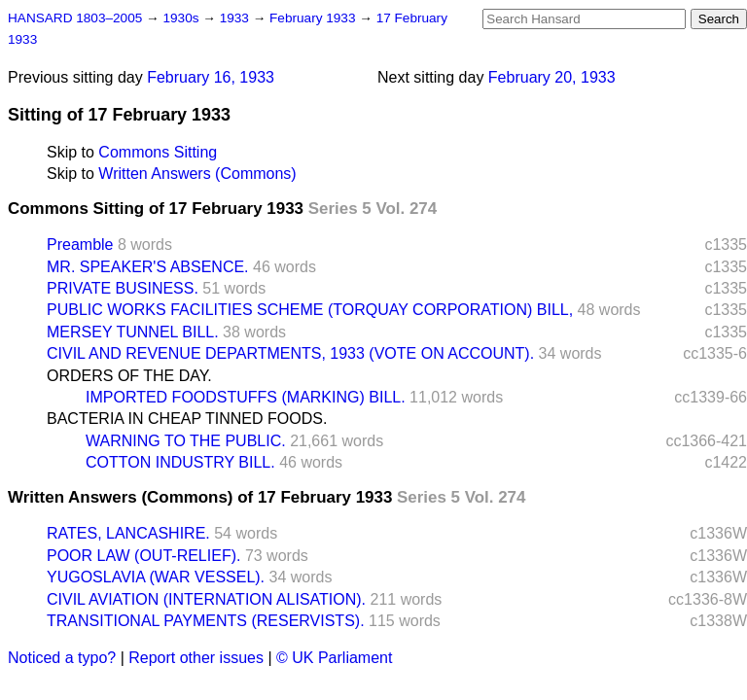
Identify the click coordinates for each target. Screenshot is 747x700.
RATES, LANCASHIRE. (128, 533)
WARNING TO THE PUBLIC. (186, 441)
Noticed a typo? (62, 658)
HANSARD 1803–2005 (75, 18)
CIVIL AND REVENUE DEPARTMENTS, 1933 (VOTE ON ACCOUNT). (290, 353)
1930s (182, 18)
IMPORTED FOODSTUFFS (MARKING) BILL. (246, 397)
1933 (236, 18)
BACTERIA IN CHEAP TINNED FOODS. (187, 419)
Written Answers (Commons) (197, 174)
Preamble (80, 245)
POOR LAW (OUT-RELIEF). (143, 556)
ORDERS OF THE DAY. (129, 376)
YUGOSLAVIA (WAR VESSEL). (156, 577)
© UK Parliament (334, 658)
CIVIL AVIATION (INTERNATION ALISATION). (206, 599)
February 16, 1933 (211, 77)
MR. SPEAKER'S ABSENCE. (148, 267)
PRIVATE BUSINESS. (123, 288)
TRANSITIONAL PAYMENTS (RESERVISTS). (206, 621)
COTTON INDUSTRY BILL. (180, 462)
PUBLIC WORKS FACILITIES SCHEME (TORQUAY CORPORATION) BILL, (310, 310)
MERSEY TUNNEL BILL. (133, 332)
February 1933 (314, 18)
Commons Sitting (158, 152)
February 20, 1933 (552, 77)
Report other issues (196, 658)
